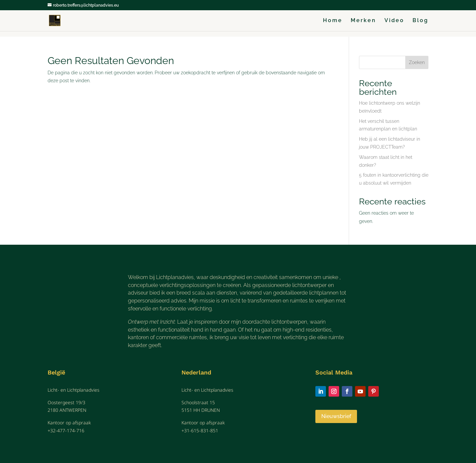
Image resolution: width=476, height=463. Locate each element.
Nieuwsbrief (336, 416)
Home (333, 21)
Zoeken (417, 62)
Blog (420, 21)
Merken (363, 21)
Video (394, 21)
